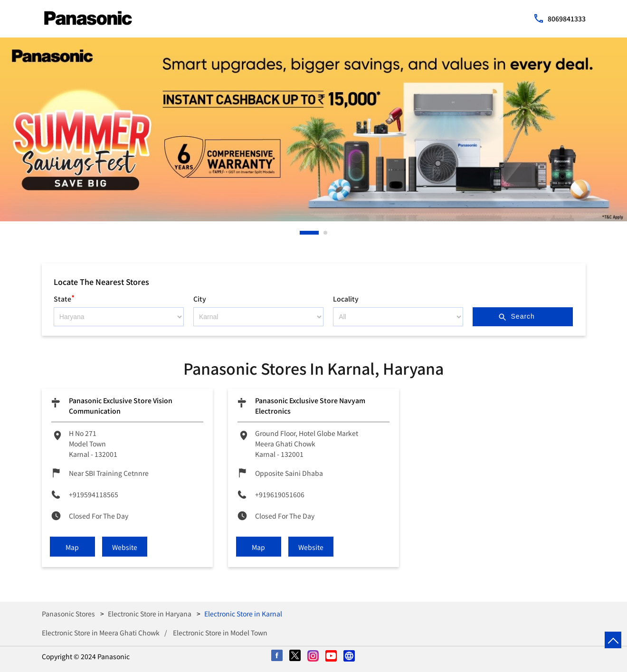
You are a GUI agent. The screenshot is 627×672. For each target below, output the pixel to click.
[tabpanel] (313, 129)
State (64, 298)
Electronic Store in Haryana (150, 614)
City (200, 299)
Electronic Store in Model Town (220, 633)
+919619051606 (280, 494)
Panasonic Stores (69, 614)
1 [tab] (302, 233)
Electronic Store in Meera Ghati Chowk (101, 633)
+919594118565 (94, 494)
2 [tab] (326, 233)
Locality (346, 299)
